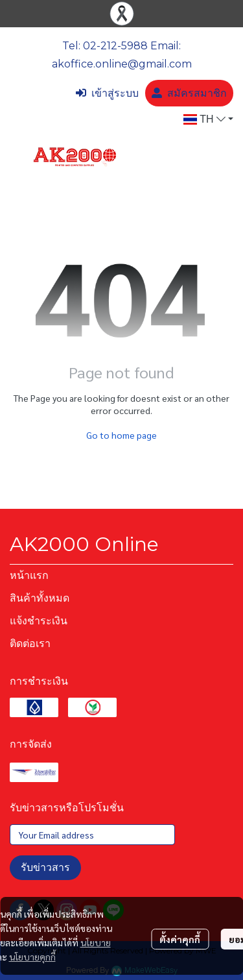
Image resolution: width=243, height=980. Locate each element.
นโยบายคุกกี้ (32, 957)
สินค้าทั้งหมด (40, 598)
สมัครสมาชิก (189, 93)
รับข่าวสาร (45, 867)
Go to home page (121, 435)
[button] (208, 119)
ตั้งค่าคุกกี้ (180, 939)
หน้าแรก (29, 575)
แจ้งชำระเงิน (39, 621)
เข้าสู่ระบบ (107, 93)
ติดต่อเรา (30, 643)
